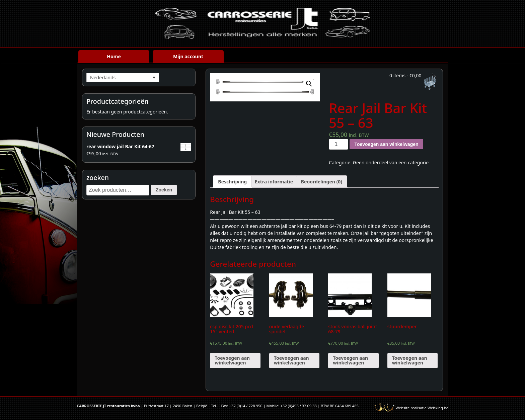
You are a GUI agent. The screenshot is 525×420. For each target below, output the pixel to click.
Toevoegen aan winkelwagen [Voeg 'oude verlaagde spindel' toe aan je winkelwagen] (291, 360)
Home (114, 56)
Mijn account (188, 56)
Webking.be (438, 408)
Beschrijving (232, 182)
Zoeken (164, 190)
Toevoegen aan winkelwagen (386, 144)
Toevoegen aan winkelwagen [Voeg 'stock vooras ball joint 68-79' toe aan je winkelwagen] (350, 360)
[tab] (232, 182)
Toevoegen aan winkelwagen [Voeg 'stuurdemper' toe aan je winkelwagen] (410, 360)
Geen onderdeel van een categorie (391, 162)
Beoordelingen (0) (322, 182)
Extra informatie (274, 182)
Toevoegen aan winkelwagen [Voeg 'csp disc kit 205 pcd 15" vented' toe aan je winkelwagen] (232, 360)
